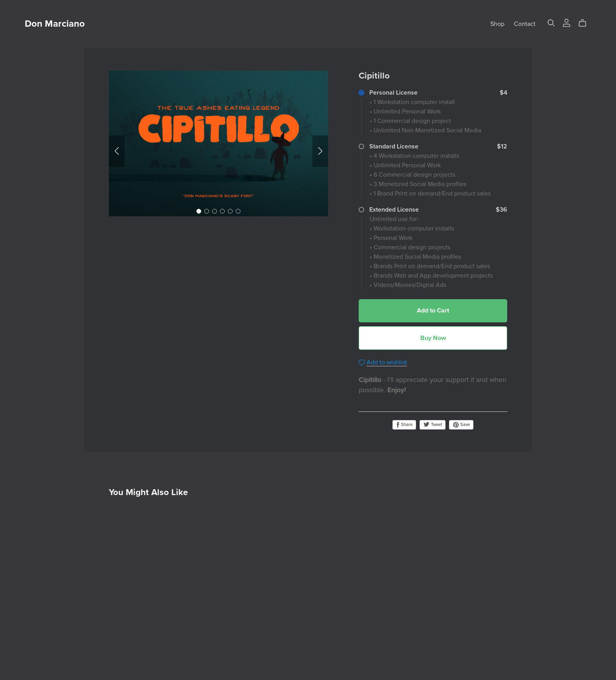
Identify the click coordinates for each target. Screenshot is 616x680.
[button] (117, 151)
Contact (525, 24)
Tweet (433, 425)
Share (404, 425)
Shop (497, 24)
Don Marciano (55, 24)
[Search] (551, 23)
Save (461, 425)
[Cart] (586, 23)
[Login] (566, 22)
